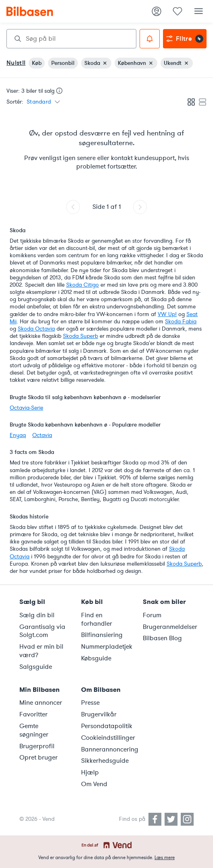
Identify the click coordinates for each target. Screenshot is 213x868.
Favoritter (33, 714)
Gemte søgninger (34, 730)
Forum (152, 615)
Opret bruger (39, 758)
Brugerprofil (37, 746)
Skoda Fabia (181, 322)
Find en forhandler (97, 619)
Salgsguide (36, 667)
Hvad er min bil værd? (41, 651)
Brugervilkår (99, 714)
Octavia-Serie (26, 408)
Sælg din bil (37, 615)
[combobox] (71, 39)
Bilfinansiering (102, 635)
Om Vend (94, 784)
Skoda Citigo (82, 285)
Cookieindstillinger (107, 738)
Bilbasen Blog (162, 638)
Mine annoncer (41, 703)
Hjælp (90, 772)
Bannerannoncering (107, 749)
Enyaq (18, 435)
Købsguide (96, 658)
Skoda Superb (80, 336)
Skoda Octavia (36, 329)
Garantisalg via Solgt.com (42, 631)
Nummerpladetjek (107, 647)
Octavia (42, 435)
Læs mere (165, 858)
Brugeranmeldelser (169, 627)
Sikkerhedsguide (105, 761)
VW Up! (167, 314)
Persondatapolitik (107, 726)
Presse (90, 703)
